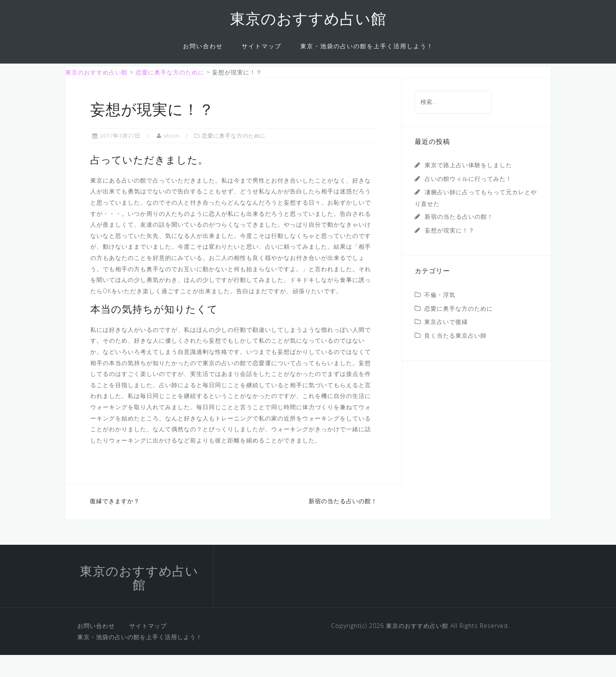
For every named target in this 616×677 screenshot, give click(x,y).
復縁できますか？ (115, 523)
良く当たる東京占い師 (455, 357)
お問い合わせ (203, 46)
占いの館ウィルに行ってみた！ (468, 200)
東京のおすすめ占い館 (308, 20)
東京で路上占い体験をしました (468, 187)
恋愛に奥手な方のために (234, 157)
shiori (172, 157)
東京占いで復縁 (446, 344)
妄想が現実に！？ (450, 252)
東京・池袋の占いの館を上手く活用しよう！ (367, 46)
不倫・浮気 (440, 317)
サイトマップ (262, 46)
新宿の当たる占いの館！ (343, 523)
